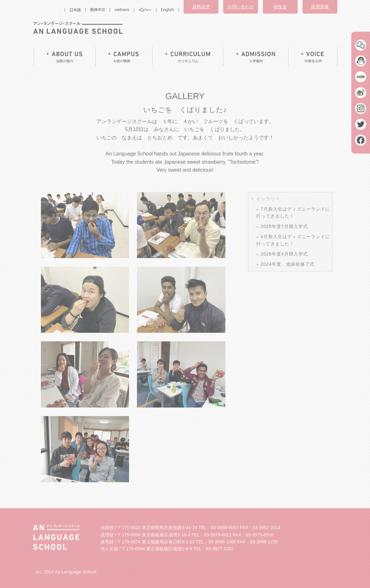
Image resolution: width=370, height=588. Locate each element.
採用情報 (320, 7)
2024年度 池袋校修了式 (288, 264)
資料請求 (201, 7)
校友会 (280, 7)
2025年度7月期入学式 (284, 226)
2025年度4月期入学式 (284, 254)
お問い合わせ (241, 7)
